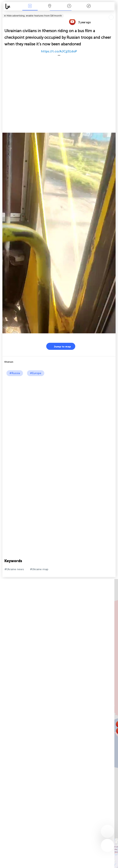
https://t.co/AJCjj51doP (59, 51)
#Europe (36, 373)
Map (50, 6)
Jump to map (60, 346)
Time (69, 6)
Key (89, 6)
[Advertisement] (58, 406)
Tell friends (114, 13)
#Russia (15, 373)
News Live (30, 6)
